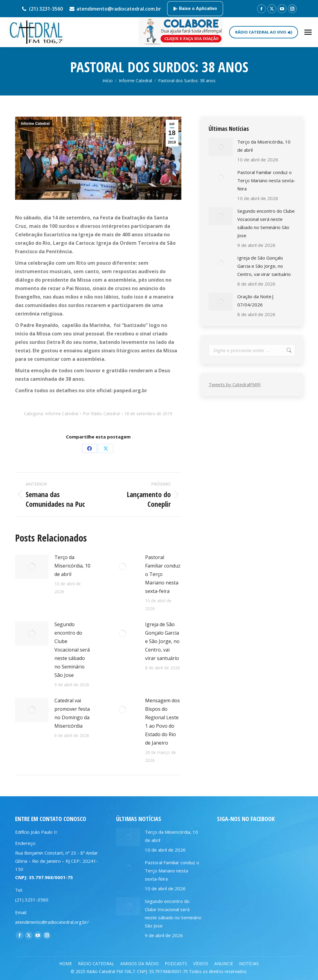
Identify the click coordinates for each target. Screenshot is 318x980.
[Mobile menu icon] (308, 32)
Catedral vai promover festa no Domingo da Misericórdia (72, 713)
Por (101, 414)
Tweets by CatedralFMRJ (235, 384)
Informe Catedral (35, 124)
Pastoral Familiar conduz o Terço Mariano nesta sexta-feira (163, 574)
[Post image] (32, 567)
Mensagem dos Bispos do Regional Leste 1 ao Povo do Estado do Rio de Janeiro (162, 722)
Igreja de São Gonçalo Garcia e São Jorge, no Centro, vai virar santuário (162, 641)
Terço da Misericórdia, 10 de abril (72, 566)
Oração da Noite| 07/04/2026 (256, 301)
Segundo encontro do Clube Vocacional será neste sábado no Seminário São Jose (72, 650)
